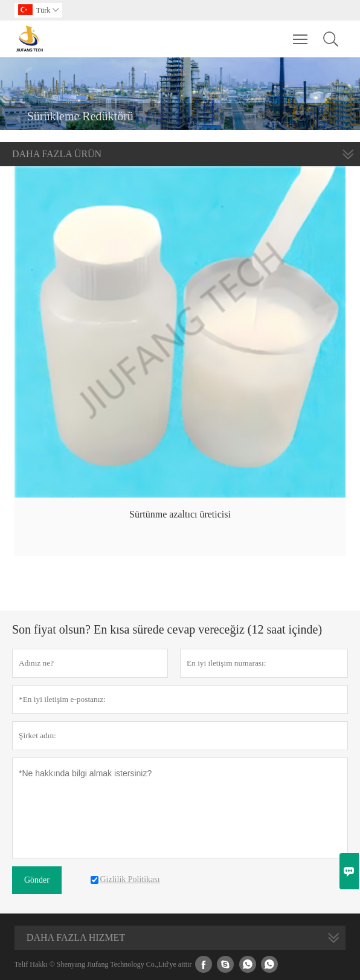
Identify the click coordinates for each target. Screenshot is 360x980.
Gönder (37, 880)
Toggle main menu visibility (301, 33)
